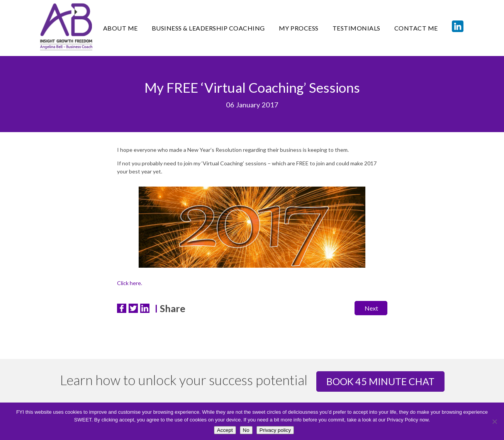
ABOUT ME (120, 28)
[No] (494, 421)
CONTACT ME (416, 28)
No (246, 430)
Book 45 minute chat (380, 381)
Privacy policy (275, 430)
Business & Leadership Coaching (208, 28)
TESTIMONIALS (356, 28)
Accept (225, 430)
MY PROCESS (299, 28)
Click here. (130, 283)
